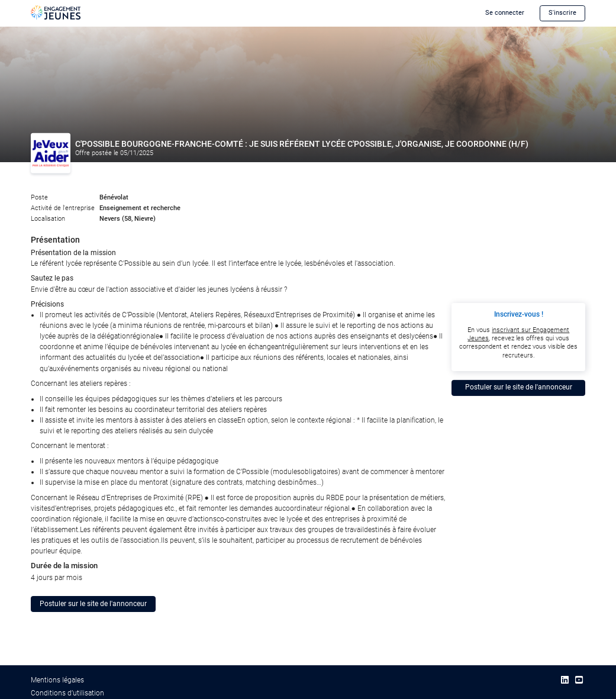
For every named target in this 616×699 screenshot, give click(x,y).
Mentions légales (57, 680)
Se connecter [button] (505, 13)
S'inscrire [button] (562, 13)
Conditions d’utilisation (67, 693)
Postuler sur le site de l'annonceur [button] (93, 604)
